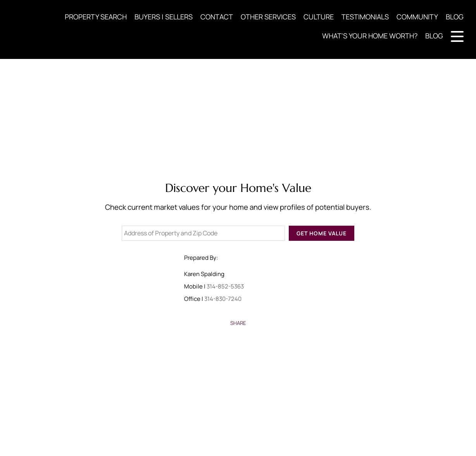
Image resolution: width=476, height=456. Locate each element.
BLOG (455, 17)
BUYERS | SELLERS (164, 17)
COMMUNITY (417, 17)
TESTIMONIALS (365, 17)
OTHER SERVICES (268, 17)
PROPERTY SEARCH (96, 17)
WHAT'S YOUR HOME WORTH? (370, 36)
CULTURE (319, 17)
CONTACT (217, 17)
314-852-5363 (225, 286)
